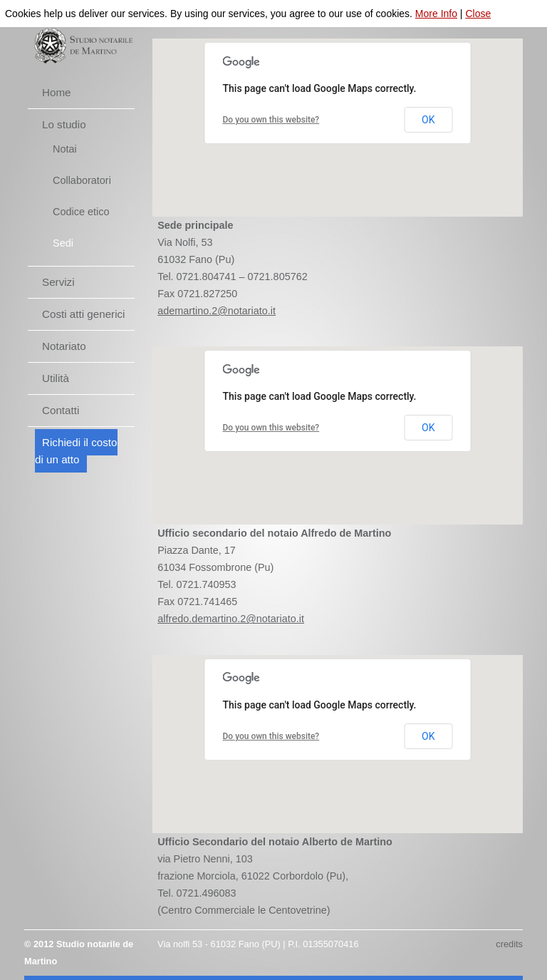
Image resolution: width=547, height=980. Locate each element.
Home (57, 92)
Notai (65, 149)
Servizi (58, 282)
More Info (436, 14)
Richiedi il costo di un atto (76, 451)
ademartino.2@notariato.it (217, 311)
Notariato (64, 346)
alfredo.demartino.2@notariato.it (231, 619)
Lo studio (64, 124)
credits (509, 944)
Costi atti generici (84, 314)
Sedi (63, 243)
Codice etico (81, 212)
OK (428, 120)
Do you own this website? (271, 120)
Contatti (61, 410)
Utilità (56, 378)
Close (478, 14)
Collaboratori (82, 180)
